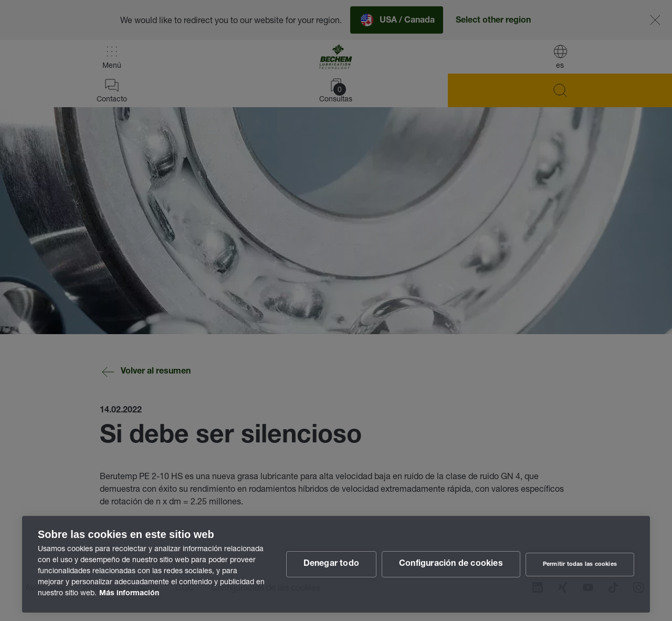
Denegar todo (331, 564)
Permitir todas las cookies (580, 565)
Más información (129, 594)
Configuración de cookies (451, 564)
